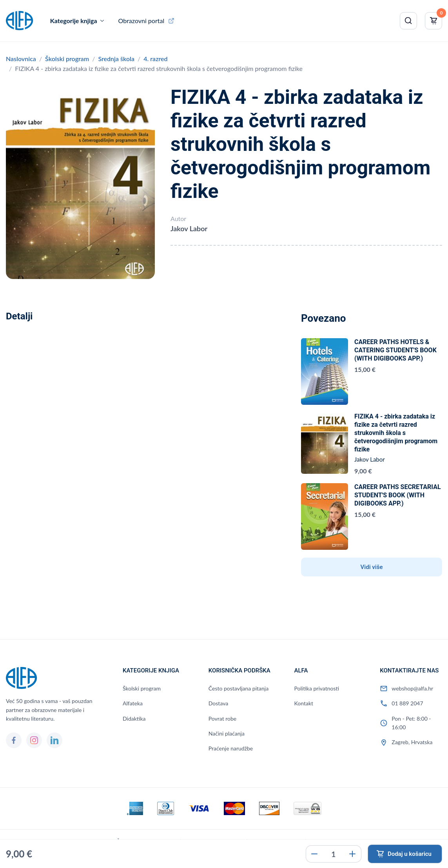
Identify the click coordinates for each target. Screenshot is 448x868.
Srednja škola (116, 59)
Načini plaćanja (227, 733)
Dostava (218, 703)
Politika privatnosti (317, 688)
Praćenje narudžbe (231, 748)
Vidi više (372, 567)
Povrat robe (222, 719)
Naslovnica (21, 59)
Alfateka (133, 703)
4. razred (155, 59)
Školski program (67, 59)
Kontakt (304, 703)
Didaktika (134, 719)
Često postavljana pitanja (239, 688)
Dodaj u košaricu (410, 854)
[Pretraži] (408, 21)
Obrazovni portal (141, 21)
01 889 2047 (407, 703)
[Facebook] (14, 740)
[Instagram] (34, 740)
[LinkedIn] (54, 740)
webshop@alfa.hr (412, 688)
